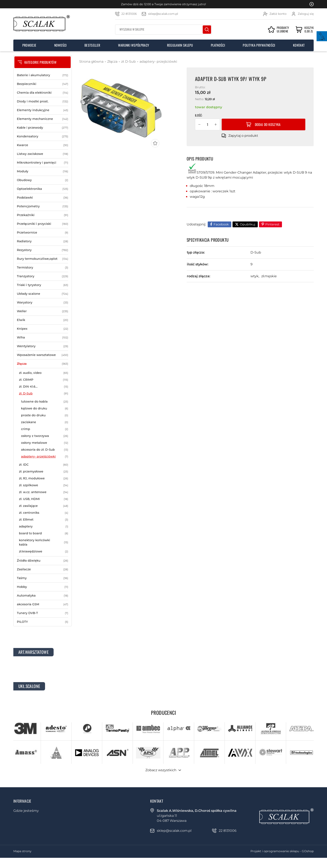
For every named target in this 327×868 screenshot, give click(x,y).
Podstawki (43, 198)
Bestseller (92, 45)
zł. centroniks (44, 513)
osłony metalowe (45, 443)
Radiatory (43, 241)
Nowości (60, 45)
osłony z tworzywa (45, 436)
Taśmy (43, 578)
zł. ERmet (44, 520)
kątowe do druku (45, 409)
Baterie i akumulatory (43, 75)
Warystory (43, 303)
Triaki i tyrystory (43, 285)
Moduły (43, 171)
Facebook (221, 224)
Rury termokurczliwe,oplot (43, 259)
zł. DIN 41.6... (44, 387)
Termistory (43, 268)
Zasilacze (43, 569)
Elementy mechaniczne (43, 119)
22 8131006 (129, 14)
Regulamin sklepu (180, 45)
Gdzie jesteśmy (26, 811)
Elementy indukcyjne (43, 110)
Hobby (43, 587)
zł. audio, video (44, 373)
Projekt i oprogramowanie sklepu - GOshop (282, 851)
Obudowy (43, 180)
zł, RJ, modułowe (44, 478)
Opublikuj (248, 224)
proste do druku (45, 415)
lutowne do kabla (45, 402)
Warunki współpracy (134, 45)
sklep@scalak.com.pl (163, 14)
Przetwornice (43, 233)
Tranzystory (43, 276)
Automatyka (43, 596)
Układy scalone (43, 294)
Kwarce (43, 145)
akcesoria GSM (43, 604)
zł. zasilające (44, 506)
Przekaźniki (43, 215)
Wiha (43, 338)
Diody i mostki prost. (43, 101)
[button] (199, 124)
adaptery (44, 527)
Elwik (43, 320)
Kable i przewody (43, 128)
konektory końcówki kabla (44, 542)
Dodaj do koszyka (268, 124)
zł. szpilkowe (44, 485)
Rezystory (43, 250)
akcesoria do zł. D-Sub (45, 450)
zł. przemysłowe (44, 472)
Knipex (43, 329)
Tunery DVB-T (43, 613)
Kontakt (299, 45)
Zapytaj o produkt (243, 136)
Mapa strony (22, 851)
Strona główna (91, 62)
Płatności (218, 45)
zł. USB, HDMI (44, 499)
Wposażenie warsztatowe (43, 355)
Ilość (198, 115)
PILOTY (43, 622)
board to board (44, 533)
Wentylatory (43, 346)
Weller (43, 311)
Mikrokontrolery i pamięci (43, 163)
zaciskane (45, 422)
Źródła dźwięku (43, 561)
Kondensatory (43, 136)
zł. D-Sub (44, 394)
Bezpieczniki (43, 84)
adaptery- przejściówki (45, 457)
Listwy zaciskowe (43, 154)
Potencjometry (43, 206)
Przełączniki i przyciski (43, 224)
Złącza (43, 364)
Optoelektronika (43, 189)
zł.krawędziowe (44, 552)
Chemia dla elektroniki (43, 93)
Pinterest (272, 224)
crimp (45, 429)
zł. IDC (44, 465)
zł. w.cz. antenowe (44, 492)
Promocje (29, 45)
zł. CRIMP (44, 380)
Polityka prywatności (259, 45)
